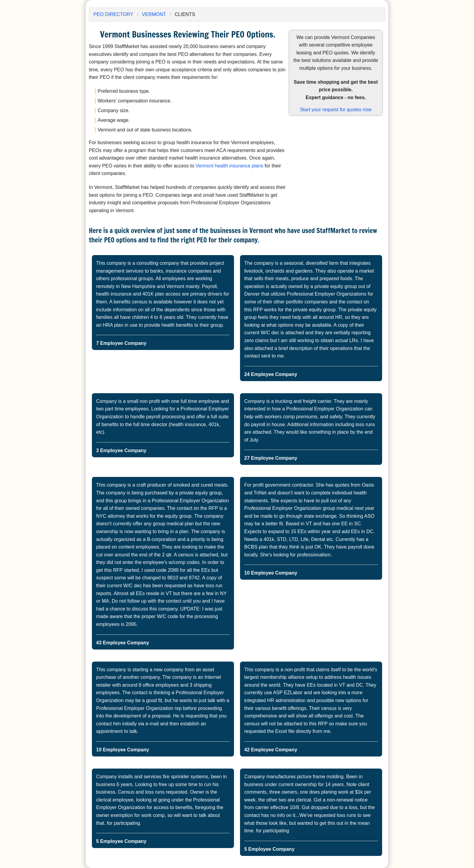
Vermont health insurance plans (229, 166)
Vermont (154, 14)
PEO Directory (113, 14)
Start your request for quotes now (336, 110)
